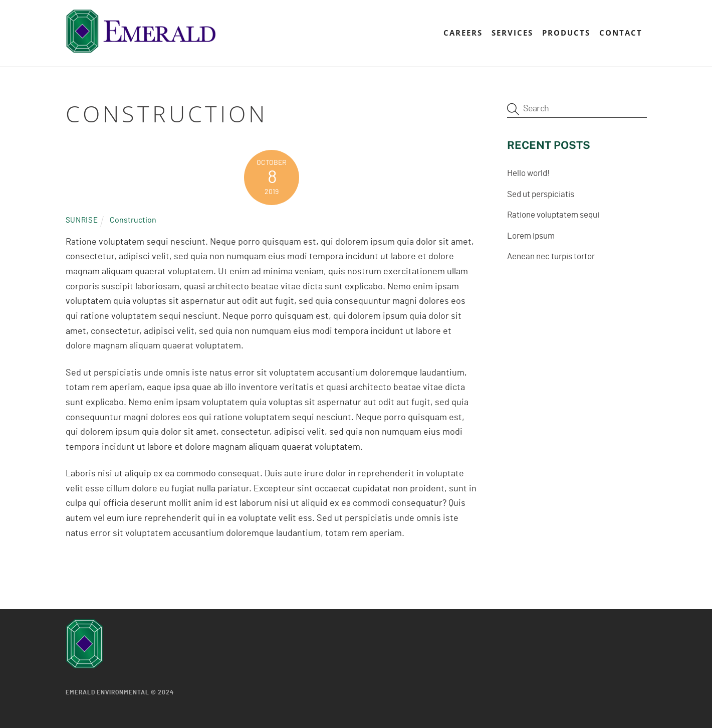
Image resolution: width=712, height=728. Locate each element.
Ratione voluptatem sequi (553, 215)
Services (512, 33)
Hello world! (528, 173)
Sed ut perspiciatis (541, 194)
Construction (133, 220)
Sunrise (82, 220)
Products (566, 33)
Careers (463, 33)
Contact (621, 33)
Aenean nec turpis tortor (551, 256)
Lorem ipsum (531, 236)
